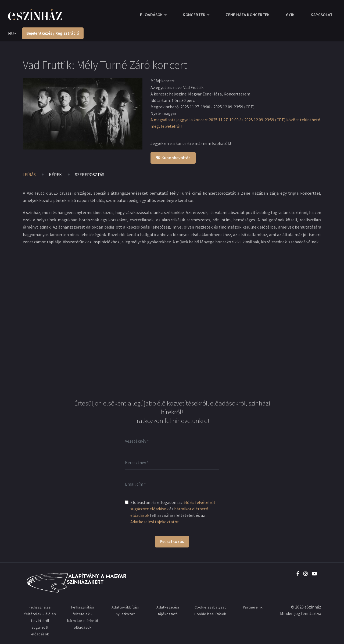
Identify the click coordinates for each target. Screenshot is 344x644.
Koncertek (194, 15)
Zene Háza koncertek (248, 15)
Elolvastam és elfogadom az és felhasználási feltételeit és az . (173, 512)
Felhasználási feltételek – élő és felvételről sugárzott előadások (40, 621)
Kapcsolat (322, 15)
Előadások (151, 15)
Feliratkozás (172, 541)
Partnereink (253, 607)
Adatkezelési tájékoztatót (155, 522)
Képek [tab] (55, 175)
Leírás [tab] (29, 175)
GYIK (290, 15)
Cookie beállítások (210, 614)
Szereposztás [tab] (90, 175)
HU (11, 33)
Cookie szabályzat (210, 607)
